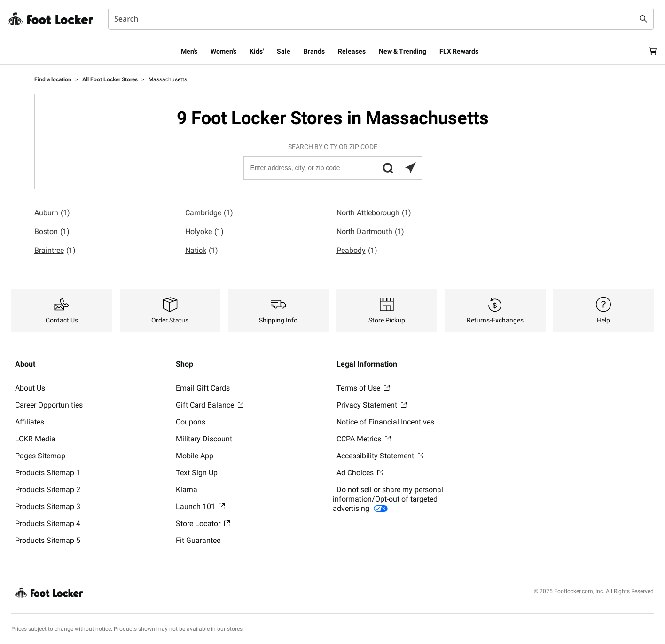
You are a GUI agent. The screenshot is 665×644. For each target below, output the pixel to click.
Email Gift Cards (203, 388)
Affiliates (30, 422)
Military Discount (204, 439)
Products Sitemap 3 (48, 507)
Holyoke (204, 232)
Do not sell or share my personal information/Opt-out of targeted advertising (388, 499)
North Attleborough (374, 213)
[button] (388, 168)
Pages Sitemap (40, 456)
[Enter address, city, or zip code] (332, 168)
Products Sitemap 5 (48, 540)
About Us (30, 388)
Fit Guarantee (198, 540)
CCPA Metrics (364, 439)
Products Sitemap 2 (48, 490)
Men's (189, 51)
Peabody (357, 251)
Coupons (191, 422)
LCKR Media (35, 439)
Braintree (55, 251)
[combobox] (381, 19)
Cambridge (209, 213)
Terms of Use (363, 388)
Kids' (257, 51)
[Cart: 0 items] (650, 51)
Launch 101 (200, 507)
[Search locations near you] (410, 168)
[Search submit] (643, 19)
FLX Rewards (459, 51)
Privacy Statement (372, 405)
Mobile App (195, 456)
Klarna (187, 490)
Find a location (54, 79)
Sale (284, 51)
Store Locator (203, 523)
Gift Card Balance (210, 405)
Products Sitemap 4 (48, 523)
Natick (202, 251)
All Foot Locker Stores (111, 79)
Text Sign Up (197, 473)
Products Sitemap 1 (48, 473)
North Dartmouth (370, 232)
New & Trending (403, 51)
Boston (52, 232)
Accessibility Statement (380, 456)
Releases (352, 51)
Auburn (52, 213)
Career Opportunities (49, 405)
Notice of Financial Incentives (385, 422)
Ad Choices (360, 473)
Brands (314, 51)
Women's (223, 51)
